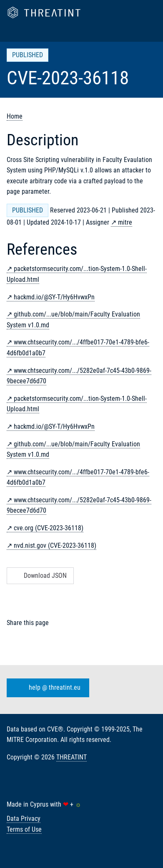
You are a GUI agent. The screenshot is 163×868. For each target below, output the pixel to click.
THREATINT (71, 757)
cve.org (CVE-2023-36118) (49, 528)
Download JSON (39, 576)
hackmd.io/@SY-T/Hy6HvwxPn (54, 297)
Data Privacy (24, 819)
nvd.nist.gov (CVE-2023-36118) (55, 545)
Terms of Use (24, 829)
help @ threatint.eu (46, 688)
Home (15, 116)
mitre (125, 222)
